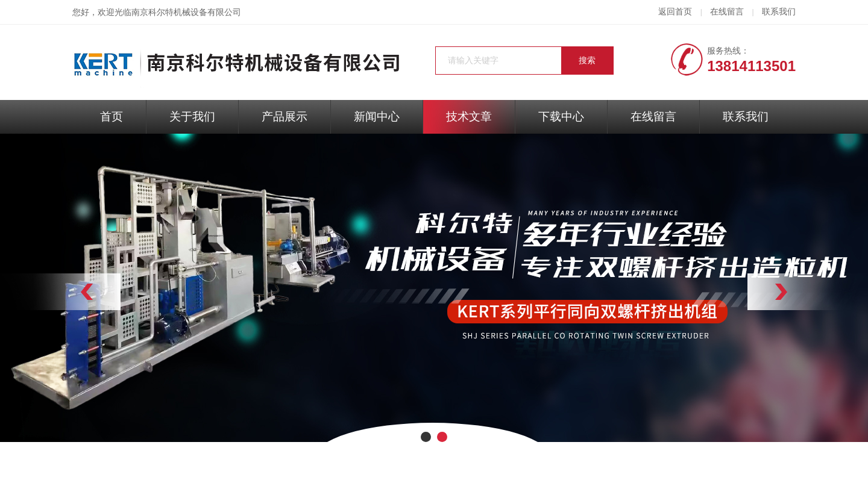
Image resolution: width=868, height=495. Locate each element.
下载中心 (561, 117)
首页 (112, 117)
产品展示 (285, 117)
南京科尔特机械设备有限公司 (186, 12)
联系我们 (779, 12)
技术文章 (469, 117)
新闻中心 (377, 117)
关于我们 (192, 117)
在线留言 (727, 12)
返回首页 (675, 12)
